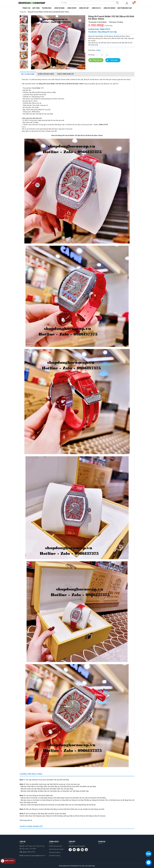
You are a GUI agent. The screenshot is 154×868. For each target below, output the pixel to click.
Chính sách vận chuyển (56, 849)
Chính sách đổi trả (55, 852)
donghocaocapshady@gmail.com (35, 856)
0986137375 (31, 852)
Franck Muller (36, 88)
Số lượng (91, 55)
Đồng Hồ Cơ (97, 8)
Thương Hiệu (47, 8)
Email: (22, 856)
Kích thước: (92, 50)
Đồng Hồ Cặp (85, 8)
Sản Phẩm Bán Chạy (125, 8)
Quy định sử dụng (55, 856)
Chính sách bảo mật (55, 846)
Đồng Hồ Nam (60, 8)
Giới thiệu (36, 8)
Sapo (94, 866)
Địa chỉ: (22, 846)
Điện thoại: (23, 852)
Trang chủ (26, 8)
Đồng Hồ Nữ (72, 8)
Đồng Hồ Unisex (110, 8)
